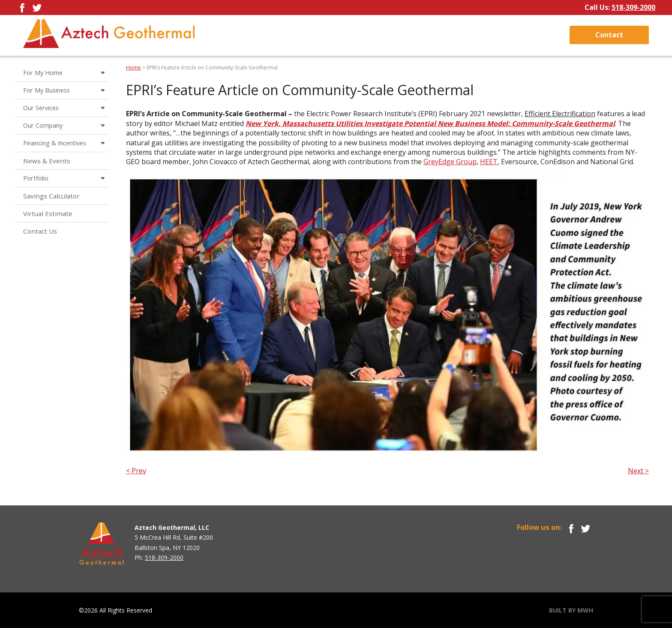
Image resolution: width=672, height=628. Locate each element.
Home (133, 68)
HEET (489, 162)
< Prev (136, 471)
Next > (638, 471)
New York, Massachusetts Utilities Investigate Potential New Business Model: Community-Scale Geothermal (430, 123)
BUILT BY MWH (571, 610)
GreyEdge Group (450, 162)
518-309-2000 (633, 7)
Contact (609, 35)
